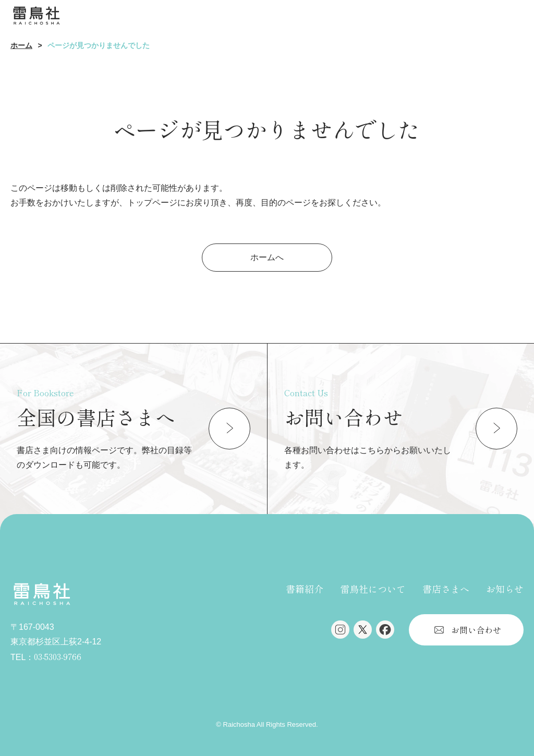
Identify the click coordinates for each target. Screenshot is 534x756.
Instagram (340, 630)
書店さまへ (446, 589)
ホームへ (267, 257)
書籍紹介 (305, 589)
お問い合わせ (476, 630)
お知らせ (505, 589)
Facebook (385, 630)
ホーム (21, 45)
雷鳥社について (373, 589)
